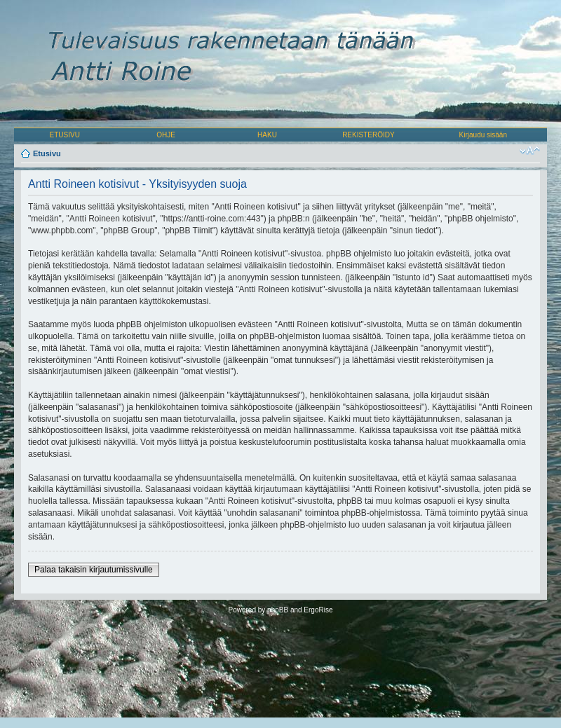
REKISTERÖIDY (368, 135)
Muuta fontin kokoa (530, 151)
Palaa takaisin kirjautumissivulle (94, 570)
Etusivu (47, 153)
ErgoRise (318, 610)
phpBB (278, 610)
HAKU (267, 135)
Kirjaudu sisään (483, 135)
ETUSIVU (65, 135)
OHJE (166, 135)
